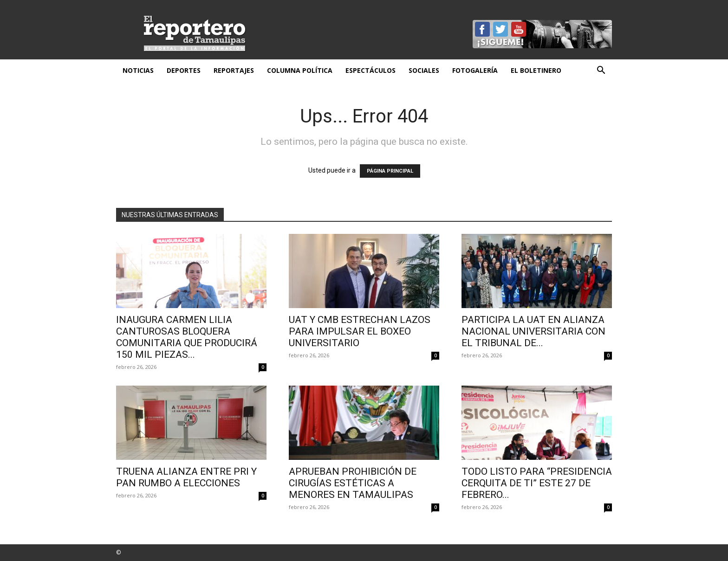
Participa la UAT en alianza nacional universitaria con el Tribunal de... (533, 331)
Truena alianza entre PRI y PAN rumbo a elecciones (186, 477)
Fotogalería (475, 70)
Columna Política (300, 70)
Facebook (482, 29)
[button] (601, 71)
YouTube (519, 29)
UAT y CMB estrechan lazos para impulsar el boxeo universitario (360, 331)
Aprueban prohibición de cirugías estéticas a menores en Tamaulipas (353, 483)
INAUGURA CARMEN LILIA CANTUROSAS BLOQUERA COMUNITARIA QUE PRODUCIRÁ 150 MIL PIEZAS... (187, 337)
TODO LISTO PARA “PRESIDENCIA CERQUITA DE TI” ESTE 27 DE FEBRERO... (537, 483)
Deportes (184, 70)
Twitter (500, 29)
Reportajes (234, 70)
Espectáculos (370, 70)
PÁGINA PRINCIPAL (390, 171)
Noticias (138, 70)
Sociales (424, 70)
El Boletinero (536, 70)
